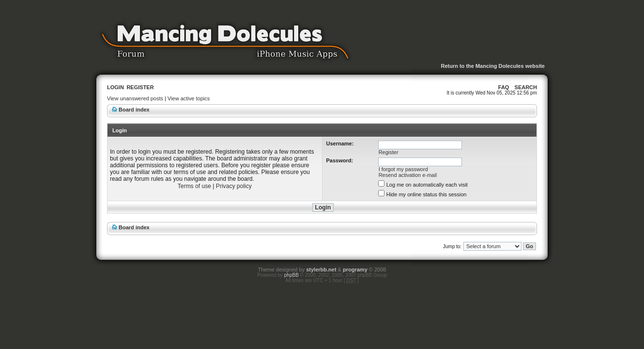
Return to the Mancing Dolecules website (493, 66)
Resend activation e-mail (408, 175)
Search (526, 87)
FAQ (504, 87)
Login (115, 87)
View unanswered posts (135, 98)
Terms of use (194, 186)
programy (355, 270)
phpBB (291, 275)
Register (140, 87)
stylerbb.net (321, 270)
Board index (134, 110)
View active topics (189, 98)
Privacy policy (234, 186)
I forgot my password (403, 169)
